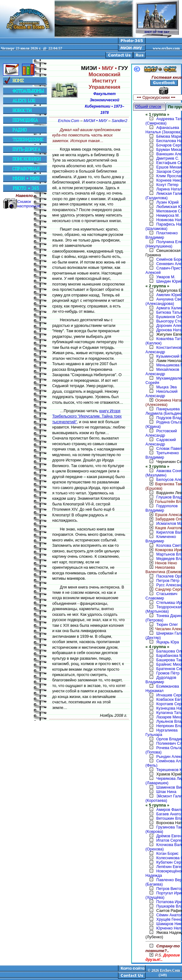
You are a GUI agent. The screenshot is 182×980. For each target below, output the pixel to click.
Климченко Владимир (161, 539)
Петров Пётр (168, 581)
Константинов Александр (163, 350)
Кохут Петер (167, 185)
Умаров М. (166, 277)
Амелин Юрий (169, 295)
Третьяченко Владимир (162, 455)
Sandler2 (120, 121)
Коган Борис (167, 854)
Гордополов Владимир (162, 508)
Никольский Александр (162, 394)
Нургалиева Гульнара (162, 732)
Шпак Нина (166, 792)
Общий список (148, 107)
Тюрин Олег (167, 625)
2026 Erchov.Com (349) (166, 973)
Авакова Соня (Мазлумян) (164, 473)
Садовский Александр (161, 442)
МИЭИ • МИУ (95, 121)
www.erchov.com (166, 48)
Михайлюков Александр (163, 372)
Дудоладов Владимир (161, 680)
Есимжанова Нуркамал (162, 689)
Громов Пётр (168, 673)
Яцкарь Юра (168, 642)
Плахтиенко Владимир (162, 235)
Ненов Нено (161, 563)
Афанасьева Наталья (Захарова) (164, 130)
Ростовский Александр (161, 433)
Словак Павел (169, 449)
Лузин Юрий (167, 202)
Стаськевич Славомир (161, 596)
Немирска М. (168, 216)
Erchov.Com (69, 121)
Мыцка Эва (166, 387)
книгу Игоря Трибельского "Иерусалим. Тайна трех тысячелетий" (87, 416)
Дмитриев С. (168, 158)
